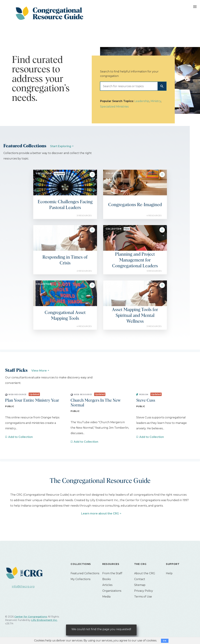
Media (106, 597)
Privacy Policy (144, 591)
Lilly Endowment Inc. (44, 620)
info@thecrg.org (23, 586)
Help (169, 573)
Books (106, 579)
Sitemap (140, 585)
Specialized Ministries (114, 107)
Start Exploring (61, 146)
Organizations (112, 591)
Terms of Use (143, 597)
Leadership (142, 101)
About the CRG (145, 573)
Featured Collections (85, 573)
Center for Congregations (31, 617)
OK (165, 641)
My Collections (80, 579)
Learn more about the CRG (100, 514)
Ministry (156, 101)
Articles (107, 585)
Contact (140, 579)
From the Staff (112, 573)
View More (39, 371)
